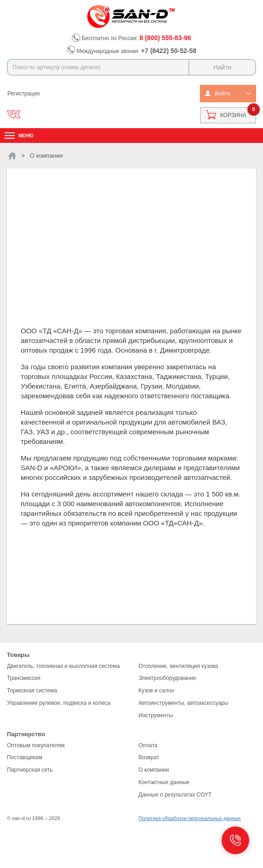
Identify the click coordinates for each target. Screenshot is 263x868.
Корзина (233, 115)
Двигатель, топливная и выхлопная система (63, 666)
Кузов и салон (157, 691)
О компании (154, 770)
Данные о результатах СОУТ (175, 795)
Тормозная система (32, 691)
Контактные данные (164, 782)
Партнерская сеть (30, 770)
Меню (26, 136)
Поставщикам (25, 757)
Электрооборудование (167, 678)
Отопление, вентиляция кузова (178, 666)
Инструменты (156, 715)
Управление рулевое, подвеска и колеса (59, 703)
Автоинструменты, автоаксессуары (184, 703)
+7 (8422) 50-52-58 (169, 51)
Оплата (148, 745)
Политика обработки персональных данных (190, 818)
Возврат (149, 757)
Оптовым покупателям (36, 745)
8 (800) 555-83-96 (165, 38)
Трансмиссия (24, 678)
